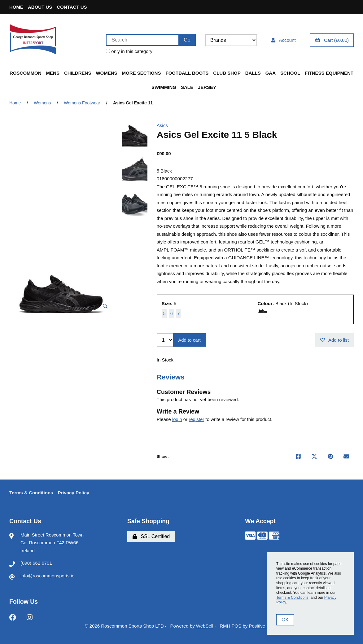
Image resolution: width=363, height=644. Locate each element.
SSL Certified (151, 536)
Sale (187, 87)
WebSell (205, 626)
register (196, 419)
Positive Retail (263, 626)
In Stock (165, 360)
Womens (106, 73)
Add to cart (189, 340)
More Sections (142, 73)
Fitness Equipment (329, 73)
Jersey (207, 87)
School (290, 73)
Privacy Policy (73, 493)
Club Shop (227, 73)
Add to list (335, 340)
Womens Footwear (82, 103)
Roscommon (26, 73)
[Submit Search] (187, 40)
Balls (253, 73)
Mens (53, 73)
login (177, 419)
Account (284, 40)
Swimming (164, 87)
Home (16, 7)
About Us (40, 7)
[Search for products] (142, 40)
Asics (162, 125)
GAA (271, 73)
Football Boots (187, 73)
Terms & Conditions (31, 493)
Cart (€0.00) (332, 40)
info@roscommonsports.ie (47, 576)
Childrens (78, 73)
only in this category (129, 51)
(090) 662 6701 (36, 563)
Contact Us (72, 7)
